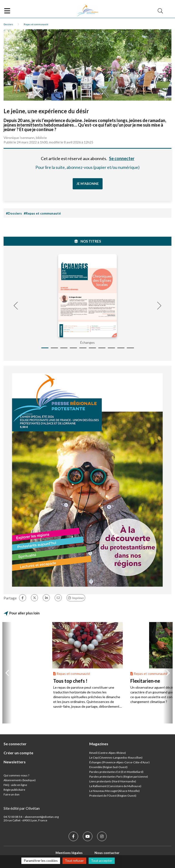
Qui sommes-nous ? (16, 775)
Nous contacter (107, 853)
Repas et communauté (36, 24)
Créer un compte (18, 753)
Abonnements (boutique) (20, 780)
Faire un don (12, 794)
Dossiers (8, 24)
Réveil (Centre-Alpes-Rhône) (108, 753)
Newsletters (15, 762)
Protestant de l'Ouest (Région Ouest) (113, 796)
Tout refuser (74, 861)
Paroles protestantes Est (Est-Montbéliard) (116, 772)
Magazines (99, 744)
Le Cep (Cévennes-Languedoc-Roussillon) (116, 758)
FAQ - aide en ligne (15, 785)
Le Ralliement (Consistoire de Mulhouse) (115, 786)
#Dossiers (14, 213)
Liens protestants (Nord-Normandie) (113, 781)
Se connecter (122, 158)
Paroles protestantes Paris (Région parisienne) (119, 777)
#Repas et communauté (42, 213)
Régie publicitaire (14, 790)
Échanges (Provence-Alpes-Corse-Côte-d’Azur (119, 762)
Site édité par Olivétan (22, 808)
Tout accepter (102, 861)
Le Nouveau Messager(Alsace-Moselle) (114, 791)
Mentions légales (69, 853)
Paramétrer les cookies (41, 861)
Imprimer (78, 598)
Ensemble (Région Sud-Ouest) (108, 767)
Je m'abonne (88, 184)
